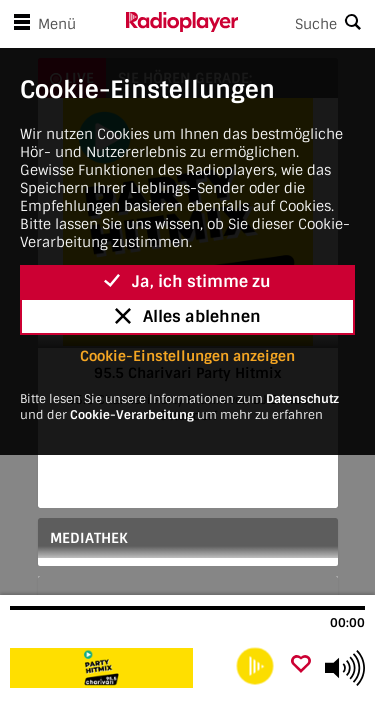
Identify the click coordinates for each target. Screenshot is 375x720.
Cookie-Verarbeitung (132, 415)
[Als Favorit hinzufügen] (301, 665)
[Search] (307, 24)
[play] (255, 666)
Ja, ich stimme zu (187, 281)
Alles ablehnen (188, 316)
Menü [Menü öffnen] (41, 24)
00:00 (347, 623)
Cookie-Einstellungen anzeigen (187, 356)
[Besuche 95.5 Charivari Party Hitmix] (117, 668)
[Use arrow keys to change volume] (345, 668)
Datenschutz (302, 399)
